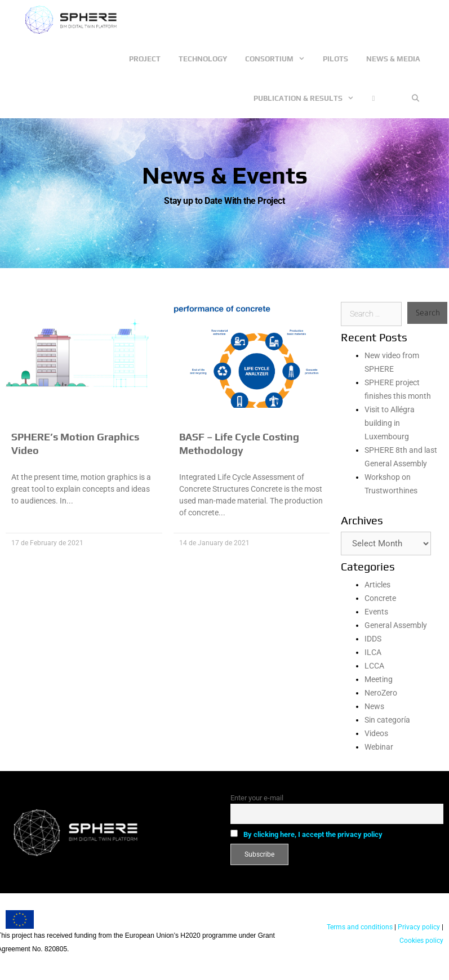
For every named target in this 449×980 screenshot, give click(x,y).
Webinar (379, 747)
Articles (377, 585)
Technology (203, 59)
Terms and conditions (360, 927)
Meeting (379, 679)
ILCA (373, 652)
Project (145, 59)
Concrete (380, 598)
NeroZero (381, 693)
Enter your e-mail (257, 798)
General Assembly (396, 625)
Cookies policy (421, 941)
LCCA (374, 666)
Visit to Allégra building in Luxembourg (390, 423)
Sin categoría (387, 720)
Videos (376, 733)
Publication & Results (308, 99)
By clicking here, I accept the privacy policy (313, 834)
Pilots (335, 59)
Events (376, 612)
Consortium (279, 59)
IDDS (373, 639)
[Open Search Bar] (415, 99)
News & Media (393, 59)
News (374, 706)
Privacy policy (418, 927)
